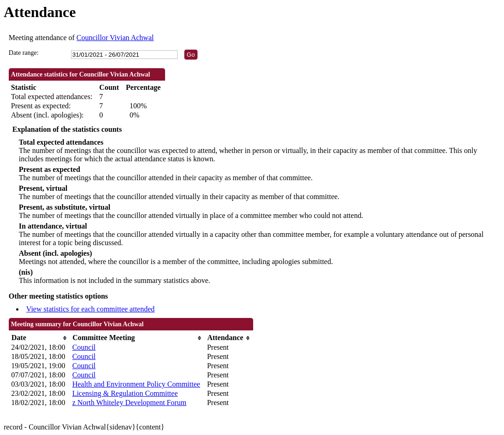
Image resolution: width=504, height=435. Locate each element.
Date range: (24, 53)
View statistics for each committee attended (91, 309)
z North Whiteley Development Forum (130, 403)
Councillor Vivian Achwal (115, 38)
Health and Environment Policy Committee (136, 384)
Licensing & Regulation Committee (125, 393)
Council (84, 347)
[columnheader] (39, 338)
